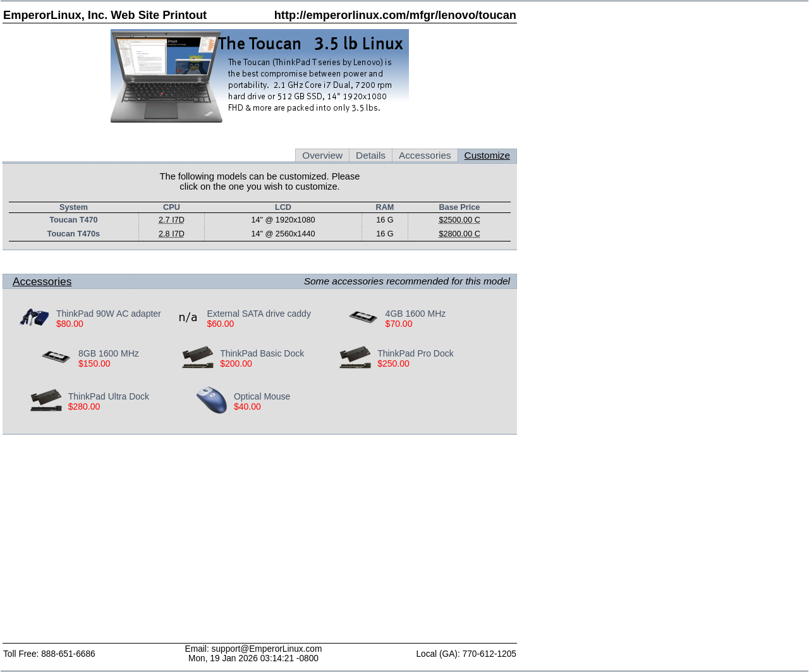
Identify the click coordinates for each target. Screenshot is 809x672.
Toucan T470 (73, 220)
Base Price (460, 207)
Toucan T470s (74, 234)
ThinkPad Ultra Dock (109, 396)
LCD (283, 207)
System (74, 207)
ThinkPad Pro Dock (416, 353)
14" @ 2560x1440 (283, 234)
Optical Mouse (262, 396)
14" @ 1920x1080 (283, 220)
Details (371, 155)
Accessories (425, 155)
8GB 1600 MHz (109, 353)
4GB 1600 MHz (416, 314)
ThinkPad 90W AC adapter (109, 314)
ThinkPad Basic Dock (262, 353)
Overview (322, 155)
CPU (172, 207)
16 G (385, 220)
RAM (385, 207)
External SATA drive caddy (259, 314)
